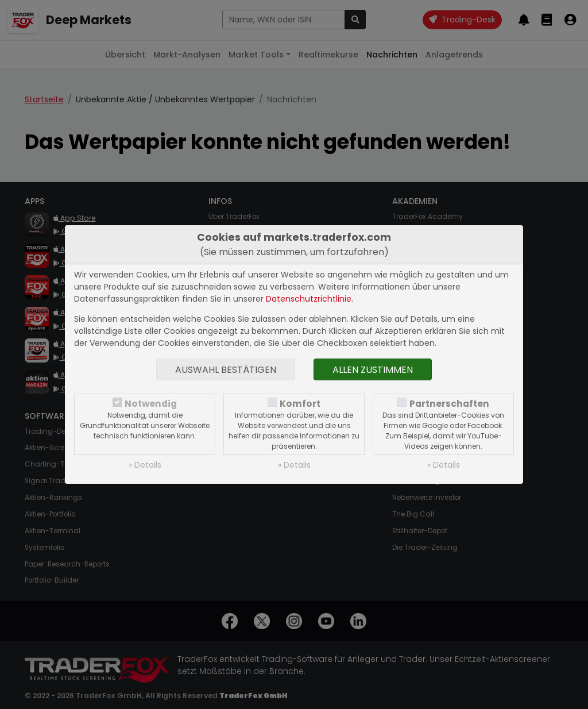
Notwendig (151, 404)
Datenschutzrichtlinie (309, 299)
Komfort (300, 404)
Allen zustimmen (373, 370)
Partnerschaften (449, 404)
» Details (145, 465)
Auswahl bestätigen (226, 370)
